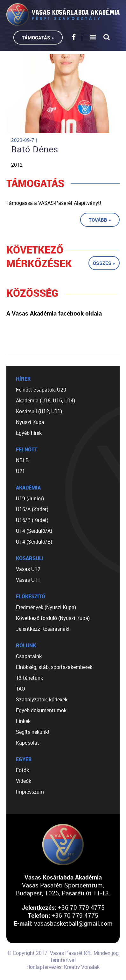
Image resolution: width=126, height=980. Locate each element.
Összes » (104, 263)
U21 (21, 471)
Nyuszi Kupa (30, 422)
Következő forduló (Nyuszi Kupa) (53, 618)
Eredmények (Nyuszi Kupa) (46, 607)
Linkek (23, 721)
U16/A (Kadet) (32, 509)
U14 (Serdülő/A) (34, 531)
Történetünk (29, 678)
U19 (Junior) (30, 498)
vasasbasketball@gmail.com (73, 923)
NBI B (22, 460)
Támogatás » (38, 38)
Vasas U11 (28, 580)
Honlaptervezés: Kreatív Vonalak (63, 967)
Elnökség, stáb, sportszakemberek (54, 667)
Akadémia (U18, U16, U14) (45, 400)
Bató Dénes (35, 149)
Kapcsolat (28, 743)
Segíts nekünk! (32, 732)
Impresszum (30, 792)
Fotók (22, 770)
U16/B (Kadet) (32, 520)
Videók (24, 781)
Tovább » (100, 220)
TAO (21, 689)
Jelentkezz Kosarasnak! (43, 629)
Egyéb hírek (29, 433)
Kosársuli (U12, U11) (39, 411)
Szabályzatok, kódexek (42, 699)
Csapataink (29, 656)
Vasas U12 (28, 569)
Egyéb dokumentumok (41, 710)
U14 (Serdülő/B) (34, 542)
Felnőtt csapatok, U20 (41, 390)
